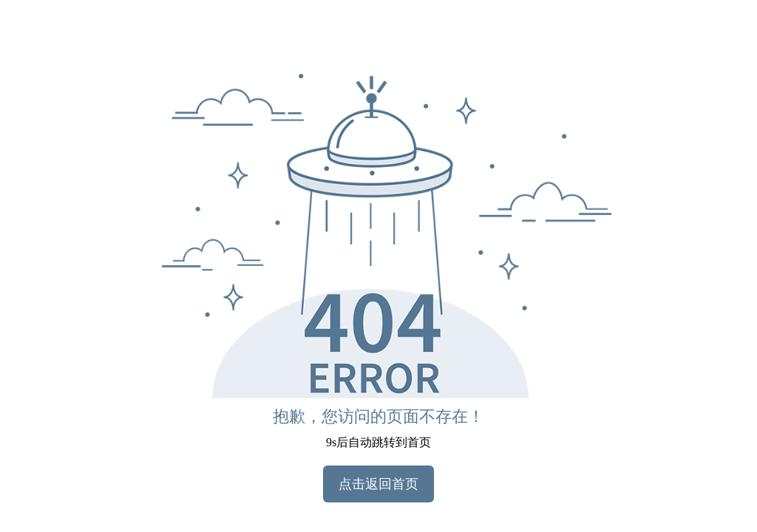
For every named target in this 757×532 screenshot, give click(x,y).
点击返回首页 (378, 484)
